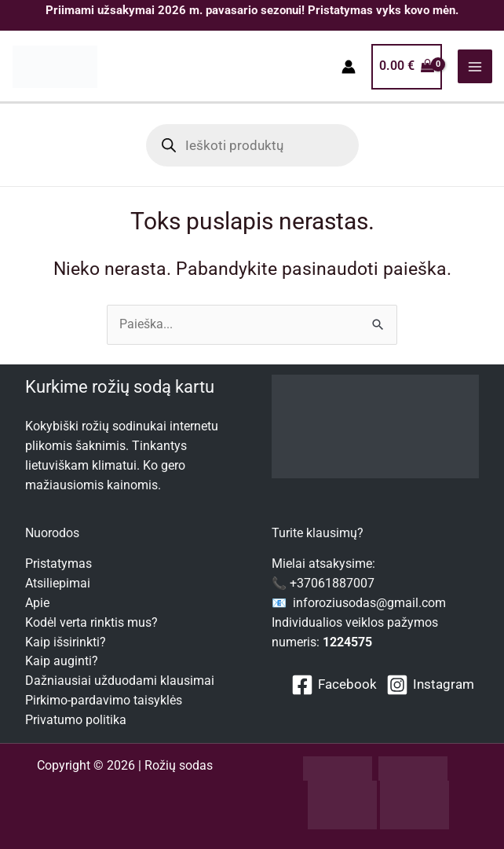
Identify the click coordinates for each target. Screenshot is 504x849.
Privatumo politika (76, 720)
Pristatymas (58, 564)
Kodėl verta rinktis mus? (91, 623)
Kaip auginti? (62, 661)
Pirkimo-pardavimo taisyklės (104, 701)
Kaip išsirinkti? (66, 642)
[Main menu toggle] (475, 67)
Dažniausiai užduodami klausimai (120, 681)
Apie (37, 603)
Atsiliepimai (58, 584)
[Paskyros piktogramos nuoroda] (349, 68)
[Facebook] (334, 685)
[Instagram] (430, 685)
